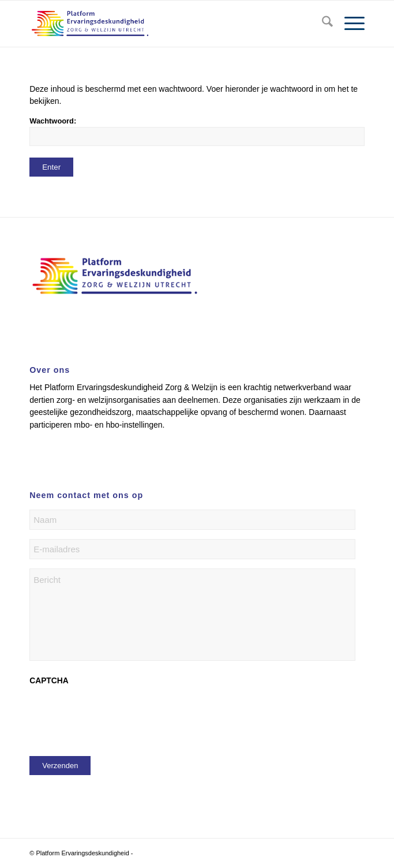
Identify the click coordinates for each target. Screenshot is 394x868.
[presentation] (117, 715)
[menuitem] (322, 24)
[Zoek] (322, 24)
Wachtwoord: (197, 131)
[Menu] (349, 24)
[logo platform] (163, 24)
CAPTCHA (49, 681)
